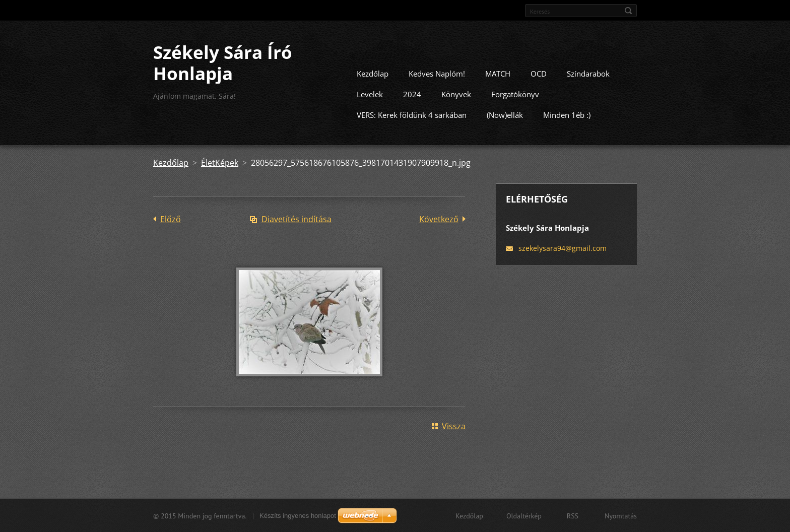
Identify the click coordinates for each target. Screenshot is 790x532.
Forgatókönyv (515, 94)
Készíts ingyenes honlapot (298, 515)
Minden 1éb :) (567, 114)
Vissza (454, 426)
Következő (439, 219)
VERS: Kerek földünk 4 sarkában (412, 114)
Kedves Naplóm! (437, 73)
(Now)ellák (505, 114)
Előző (171, 219)
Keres (628, 11)
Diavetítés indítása (297, 219)
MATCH (498, 73)
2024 (412, 94)
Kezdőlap (373, 73)
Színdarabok (588, 73)
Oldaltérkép (524, 515)
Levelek (370, 94)
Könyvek (456, 94)
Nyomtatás (621, 515)
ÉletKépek (220, 162)
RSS (573, 515)
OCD (539, 73)
